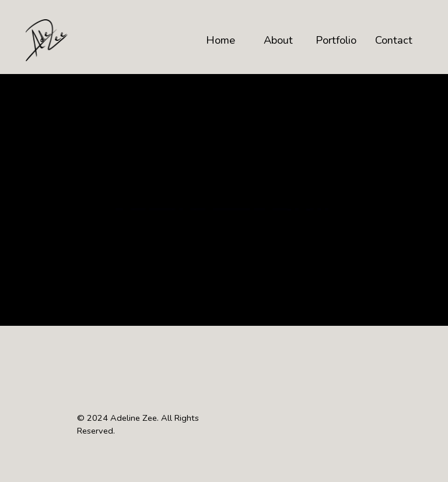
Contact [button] (394, 40)
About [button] (278, 40)
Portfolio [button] (336, 40)
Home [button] (220, 40)
